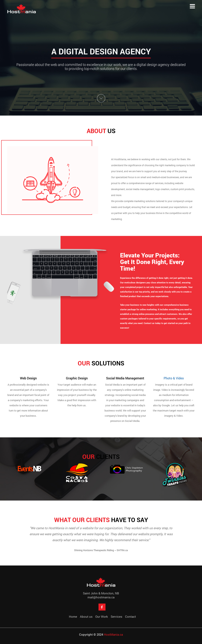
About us (86, 617)
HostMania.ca (113, 634)
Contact (130, 617)
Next (193, 541)
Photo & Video (174, 378)
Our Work (102, 617)
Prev (9, 541)
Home (73, 617)
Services (116, 617)
